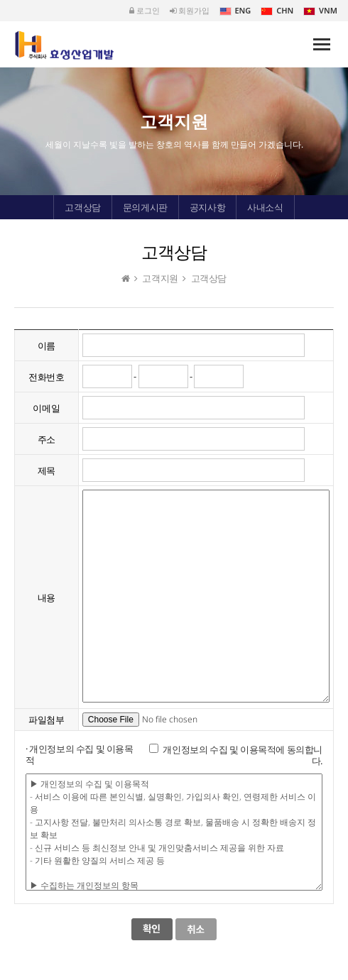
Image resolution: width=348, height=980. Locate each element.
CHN (277, 10)
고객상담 (82, 207)
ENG (235, 10)
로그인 (145, 10)
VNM (320, 10)
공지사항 (207, 207)
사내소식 (265, 207)
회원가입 (190, 10)
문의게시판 (145, 207)
